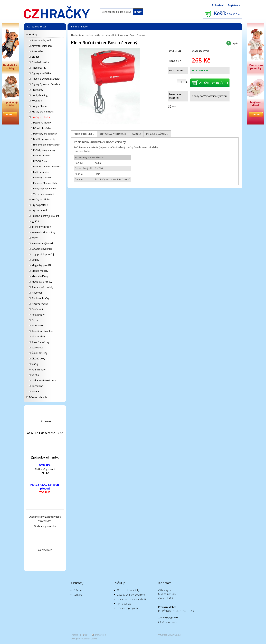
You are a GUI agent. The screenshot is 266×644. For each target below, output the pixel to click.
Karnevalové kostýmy (43, 232)
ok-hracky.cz (45, 550)
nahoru (75, 635)
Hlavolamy (37, 90)
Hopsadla (37, 101)
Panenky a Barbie (42, 178)
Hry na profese (40, 205)
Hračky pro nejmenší (43, 112)
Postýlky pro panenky (44, 189)
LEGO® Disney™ (42, 155)
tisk (87, 635)
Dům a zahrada (38, 397)
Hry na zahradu (40, 210)
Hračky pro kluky (41, 199)
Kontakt (78, 595)
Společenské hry (40, 342)
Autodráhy (37, 51)
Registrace (234, 5)
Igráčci (35, 221)
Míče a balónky (40, 276)
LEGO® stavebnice (42, 249)
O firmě (78, 590)
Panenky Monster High (45, 183)
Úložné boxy (38, 359)
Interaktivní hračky (41, 227)
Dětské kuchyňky (42, 123)
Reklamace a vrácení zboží (131, 599)
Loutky (35, 260)
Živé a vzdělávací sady (44, 380)
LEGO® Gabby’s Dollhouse (47, 167)
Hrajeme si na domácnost (47, 145)
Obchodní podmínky (45, 526)
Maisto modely (40, 271)
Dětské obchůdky (42, 128)
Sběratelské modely (42, 287)
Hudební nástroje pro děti (46, 216)
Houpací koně (39, 106)
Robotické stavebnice (43, 331)
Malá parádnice (41, 172)
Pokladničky (38, 315)
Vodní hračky (39, 370)
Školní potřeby (39, 353)
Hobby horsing (40, 95)
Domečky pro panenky (45, 134)
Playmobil (37, 293)
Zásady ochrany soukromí (131, 595)
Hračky (33, 34)
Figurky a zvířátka (41, 73)
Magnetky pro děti (42, 265)
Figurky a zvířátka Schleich (46, 79)
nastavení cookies (90, 639)
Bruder (35, 57)
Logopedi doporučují (43, 254)
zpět (236, 43)
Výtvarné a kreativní (44, 194)
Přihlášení (218, 5)
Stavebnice (37, 347)
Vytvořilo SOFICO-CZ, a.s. (170, 635)
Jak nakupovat (125, 604)
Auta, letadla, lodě (41, 40)
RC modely (37, 325)
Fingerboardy (39, 68)
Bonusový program (127, 608)
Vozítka (36, 375)
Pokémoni (37, 309)
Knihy (35, 238)
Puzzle (35, 320)
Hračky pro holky (41, 117)
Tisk (174, 106)
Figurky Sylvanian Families (46, 84)
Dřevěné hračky (40, 62)
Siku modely (38, 336)
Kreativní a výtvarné (42, 243)
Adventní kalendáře (42, 46)
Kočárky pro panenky (44, 150)
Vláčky (35, 364)
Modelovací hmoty (42, 282)
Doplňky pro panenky (44, 139)
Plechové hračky (40, 298)
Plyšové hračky (40, 304)
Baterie (36, 391)
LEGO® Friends (41, 161)
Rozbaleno (37, 386)
